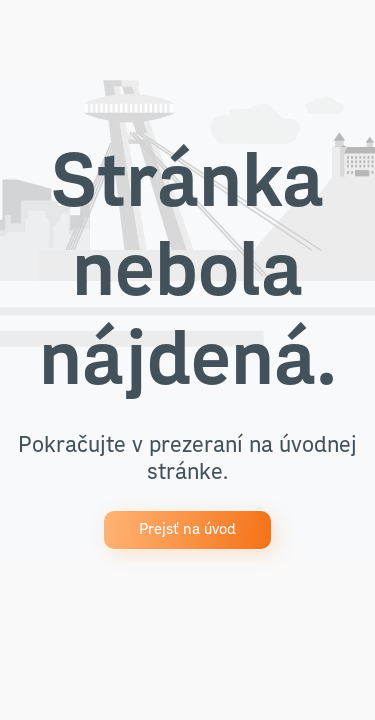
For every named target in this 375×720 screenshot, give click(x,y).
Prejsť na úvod (187, 529)
